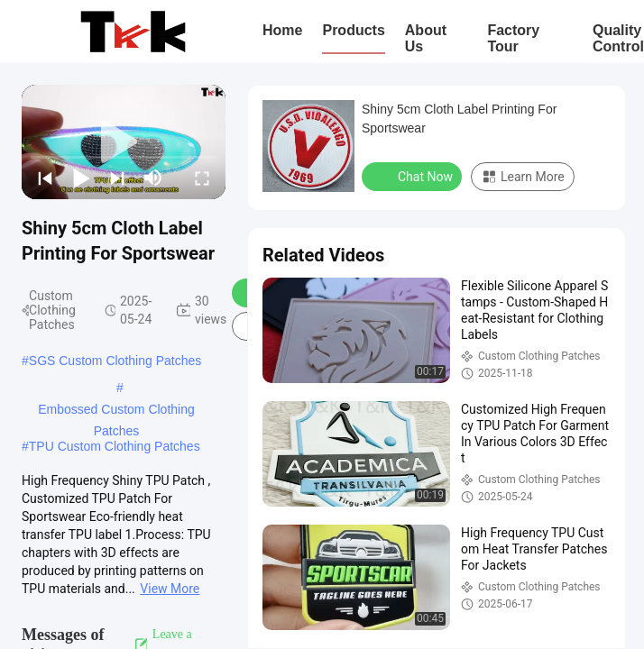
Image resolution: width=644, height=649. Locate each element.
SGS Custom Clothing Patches (115, 361)
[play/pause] (81, 178)
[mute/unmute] (153, 178)
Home (282, 30)
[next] (117, 178)
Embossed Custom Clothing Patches (116, 411)
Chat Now (414, 176)
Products (353, 30)
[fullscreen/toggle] (202, 178)
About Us (426, 38)
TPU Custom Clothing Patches (115, 446)
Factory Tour (513, 38)
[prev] (45, 178)
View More (170, 589)
